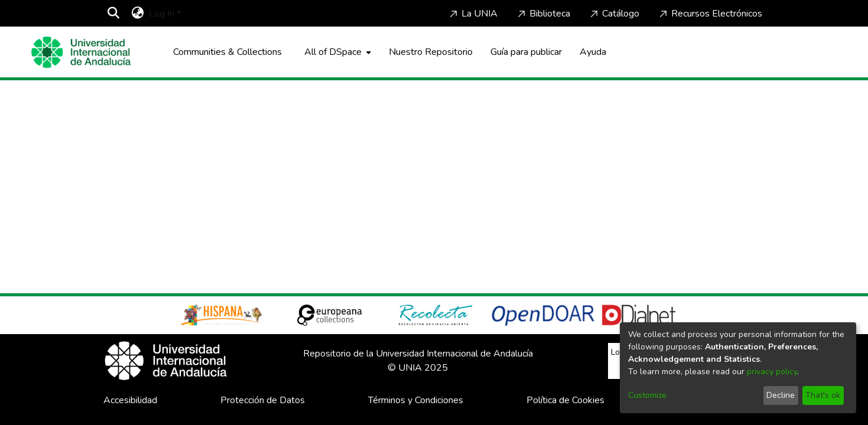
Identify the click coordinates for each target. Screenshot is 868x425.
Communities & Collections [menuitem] (227, 52)
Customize (647, 395)
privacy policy (772, 372)
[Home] (81, 52)
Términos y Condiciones (416, 400)
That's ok (823, 395)
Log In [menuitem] (162, 14)
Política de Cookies (565, 400)
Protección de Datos (263, 400)
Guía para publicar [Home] (526, 52)
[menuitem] (138, 14)
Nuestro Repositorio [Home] (431, 52)
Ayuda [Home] (593, 52)
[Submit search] (114, 14)
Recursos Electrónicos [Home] (710, 14)
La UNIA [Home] (472, 14)
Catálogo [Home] (614, 14)
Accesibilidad (130, 400)
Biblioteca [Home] (543, 14)
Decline (781, 395)
